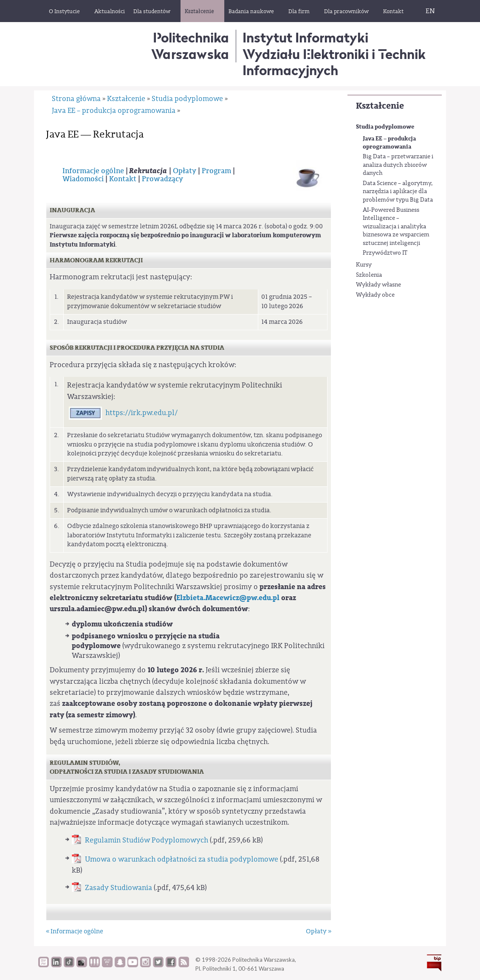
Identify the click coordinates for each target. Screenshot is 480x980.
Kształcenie (380, 106)
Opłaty (185, 171)
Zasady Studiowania (119, 888)
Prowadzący (162, 179)
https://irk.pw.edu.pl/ (141, 413)
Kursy (364, 265)
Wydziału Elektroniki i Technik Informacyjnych (334, 62)
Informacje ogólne (93, 171)
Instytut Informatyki (305, 38)
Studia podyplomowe (385, 127)
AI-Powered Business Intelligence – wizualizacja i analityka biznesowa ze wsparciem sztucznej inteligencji (396, 227)
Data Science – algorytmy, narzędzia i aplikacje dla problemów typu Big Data (398, 192)
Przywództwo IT (385, 253)
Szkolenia (369, 275)
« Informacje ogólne (75, 931)
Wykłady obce (375, 295)
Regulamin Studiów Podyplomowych (147, 840)
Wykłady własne (378, 285)
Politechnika (190, 46)
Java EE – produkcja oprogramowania (389, 143)
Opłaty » (319, 931)
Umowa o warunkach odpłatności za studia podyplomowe (182, 859)
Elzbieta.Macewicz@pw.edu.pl (228, 598)
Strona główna (76, 99)
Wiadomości (83, 179)
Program (216, 171)
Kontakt (123, 179)
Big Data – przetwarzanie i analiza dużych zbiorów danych (398, 165)
